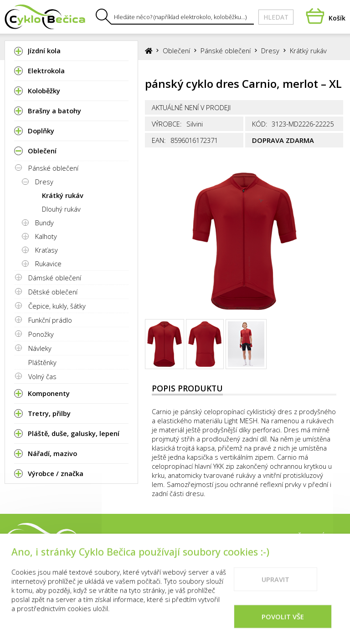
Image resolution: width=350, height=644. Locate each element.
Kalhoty (46, 236)
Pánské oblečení (53, 168)
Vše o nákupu (319, 537)
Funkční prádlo (50, 320)
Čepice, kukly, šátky (57, 306)
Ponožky (41, 334)
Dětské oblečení (53, 292)
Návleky (40, 348)
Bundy (44, 223)
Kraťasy (46, 250)
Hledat (276, 17)
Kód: (260, 124)
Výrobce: (167, 124)
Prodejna (217, 537)
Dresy (44, 182)
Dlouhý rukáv (61, 209)
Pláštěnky (42, 362)
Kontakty (264, 537)
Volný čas (42, 376)
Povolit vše (283, 624)
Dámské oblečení (55, 278)
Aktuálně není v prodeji (191, 107)
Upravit (275, 586)
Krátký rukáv (63, 195)
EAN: (159, 140)
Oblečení (176, 51)
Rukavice (48, 264)
